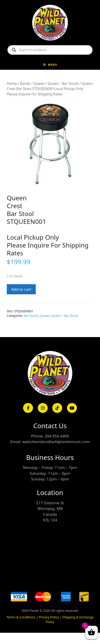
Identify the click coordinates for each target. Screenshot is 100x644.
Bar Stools (31, 316)
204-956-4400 (57, 436)
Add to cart (21, 289)
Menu (50, 65)
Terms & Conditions (21, 617)
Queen (39, 83)
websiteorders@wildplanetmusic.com (56, 442)
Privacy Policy (49, 617)
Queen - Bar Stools (63, 83)
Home (12, 83)
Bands (25, 83)
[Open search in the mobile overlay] (50, 50)
